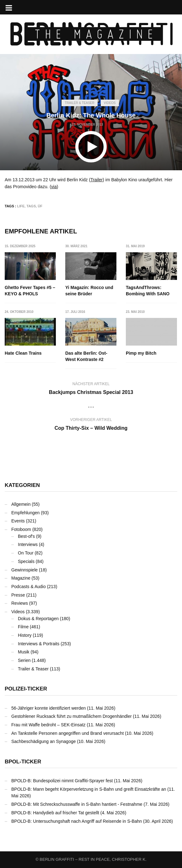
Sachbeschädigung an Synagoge (44, 741)
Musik (24, 652)
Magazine (21, 578)
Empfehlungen (25, 513)
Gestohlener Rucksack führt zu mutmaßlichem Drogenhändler (72, 716)
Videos (110, 103)
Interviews (28, 544)
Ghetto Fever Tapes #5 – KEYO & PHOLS (30, 291)
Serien (24, 660)
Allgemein (21, 504)
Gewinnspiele (24, 570)
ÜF (40, 206)
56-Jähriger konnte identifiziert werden (48, 708)
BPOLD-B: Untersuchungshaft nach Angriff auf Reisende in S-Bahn (77, 821)
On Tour (26, 553)
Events (18, 521)
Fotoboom (21, 529)
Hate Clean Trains (23, 353)
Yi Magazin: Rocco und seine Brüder (89, 291)
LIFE (21, 206)
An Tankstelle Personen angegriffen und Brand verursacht (67, 733)
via (54, 187)
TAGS (31, 206)
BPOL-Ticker (23, 762)
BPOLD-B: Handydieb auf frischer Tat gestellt (55, 813)
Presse (18, 595)
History (25, 635)
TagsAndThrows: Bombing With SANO (148, 291)
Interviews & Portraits (39, 644)
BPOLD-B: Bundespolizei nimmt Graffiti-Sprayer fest (62, 781)
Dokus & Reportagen (38, 619)
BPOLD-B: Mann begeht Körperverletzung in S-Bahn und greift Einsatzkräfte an (89, 789)
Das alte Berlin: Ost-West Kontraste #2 (86, 356)
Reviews (20, 603)
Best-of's (26, 536)
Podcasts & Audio (29, 587)
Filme (23, 627)
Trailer (96, 180)
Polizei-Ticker (26, 689)
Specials (26, 561)
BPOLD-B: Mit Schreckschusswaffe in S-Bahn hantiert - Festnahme (77, 804)
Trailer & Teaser (79, 103)
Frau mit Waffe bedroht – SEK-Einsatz (48, 725)
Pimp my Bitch (141, 353)
